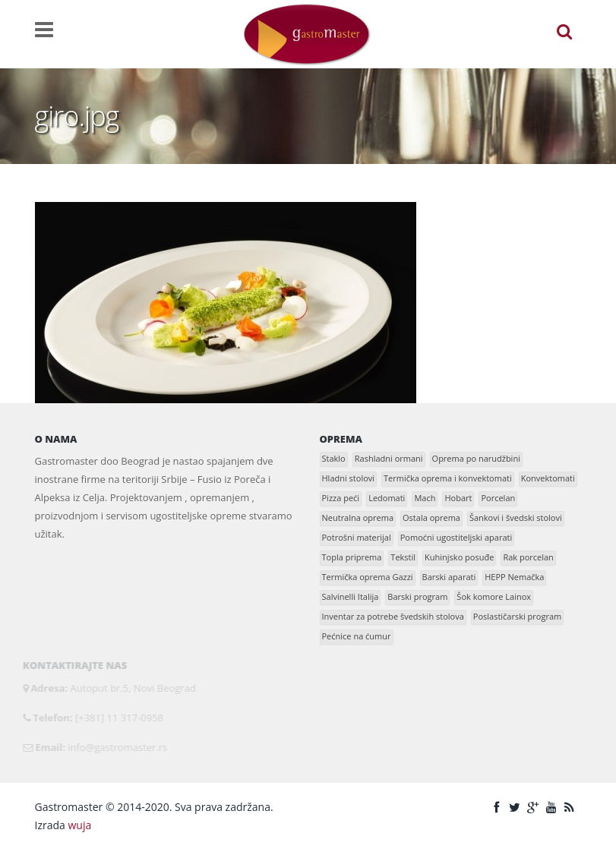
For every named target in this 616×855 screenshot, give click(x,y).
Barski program (417, 596)
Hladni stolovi (349, 478)
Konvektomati (548, 478)
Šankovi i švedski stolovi (516, 517)
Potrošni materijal (357, 537)
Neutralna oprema (358, 517)
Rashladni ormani (389, 458)
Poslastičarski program (517, 616)
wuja (79, 825)
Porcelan (498, 498)
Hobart (458, 498)
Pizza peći (341, 498)
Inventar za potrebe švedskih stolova (393, 616)
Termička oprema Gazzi (368, 577)
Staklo (334, 458)
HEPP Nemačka (514, 577)
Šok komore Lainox (494, 596)
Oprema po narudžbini (476, 458)
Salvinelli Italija (351, 596)
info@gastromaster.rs (114, 747)
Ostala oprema (431, 517)
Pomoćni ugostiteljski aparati (456, 537)
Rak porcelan (528, 557)
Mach (425, 498)
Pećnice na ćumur (357, 636)
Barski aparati (449, 577)
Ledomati (387, 498)
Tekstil (403, 557)
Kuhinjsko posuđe (459, 557)
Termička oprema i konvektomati (448, 478)
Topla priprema (352, 557)
